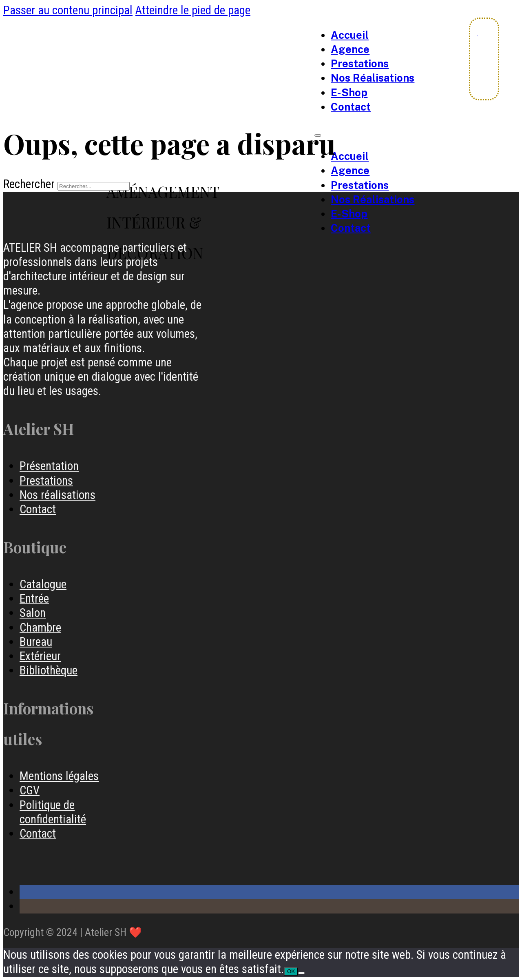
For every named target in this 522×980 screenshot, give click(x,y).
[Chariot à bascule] (477, 36)
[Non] (301, 973)
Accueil (350, 35)
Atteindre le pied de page (193, 10)
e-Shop (349, 93)
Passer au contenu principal (68, 10)
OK (291, 971)
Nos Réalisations (373, 78)
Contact (351, 107)
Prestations (360, 64)
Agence (350, 49)
